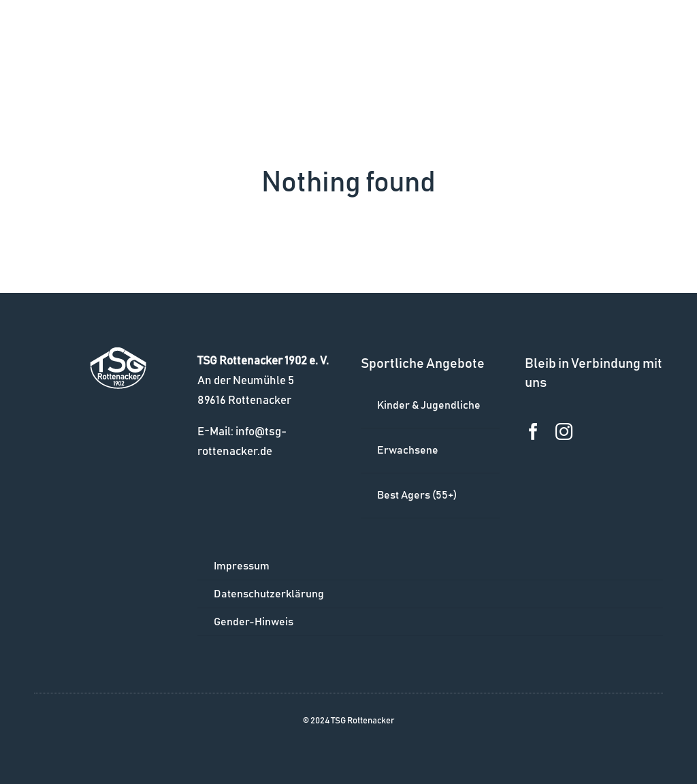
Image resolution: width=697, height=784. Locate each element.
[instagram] (564, 432)
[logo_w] (118, 353)
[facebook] (533, 432)
